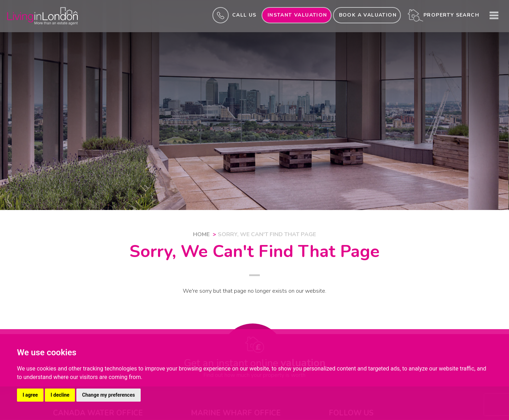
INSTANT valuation (297, 15)
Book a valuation (368, 15)
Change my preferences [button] (108, 395)
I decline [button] (60, 395)
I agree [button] (30, 395)
